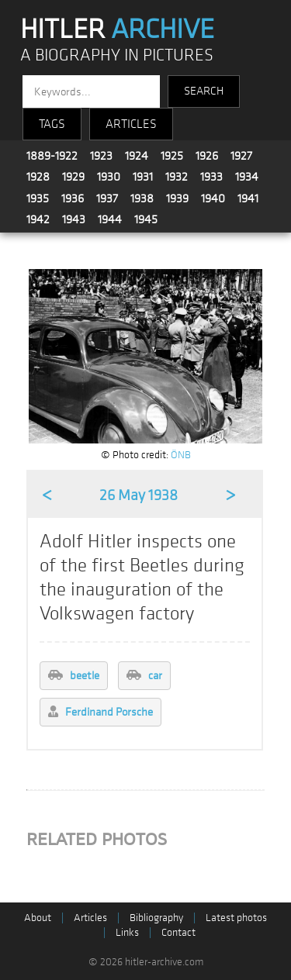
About (38, 918)
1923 (101, 156)
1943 (74, 219)
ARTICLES (131, 124)
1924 (137, 156)
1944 (110, 219)
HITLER (117, 29)
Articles (90, 918)
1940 (213, 198)
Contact (178, 932)
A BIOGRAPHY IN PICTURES (117, 55)
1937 (107, 198)
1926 (207, 156)
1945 (146, 219)
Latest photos (236, 918)
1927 (241, 156)
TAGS (52, 124)
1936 (73, 198)
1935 (38, 198)
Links (127, 932)
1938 (142, 198)
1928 (38, 177)
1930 (109, 177)
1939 (177, 198)
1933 (211, 177)
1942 (38, 219)
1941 (248, 198)
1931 (143, 177)
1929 (73, 177)
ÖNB (181, 455)
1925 (172, 156)
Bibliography (156, 918)
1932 (177, 177)
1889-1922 (52, 156)
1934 (247, 177)
